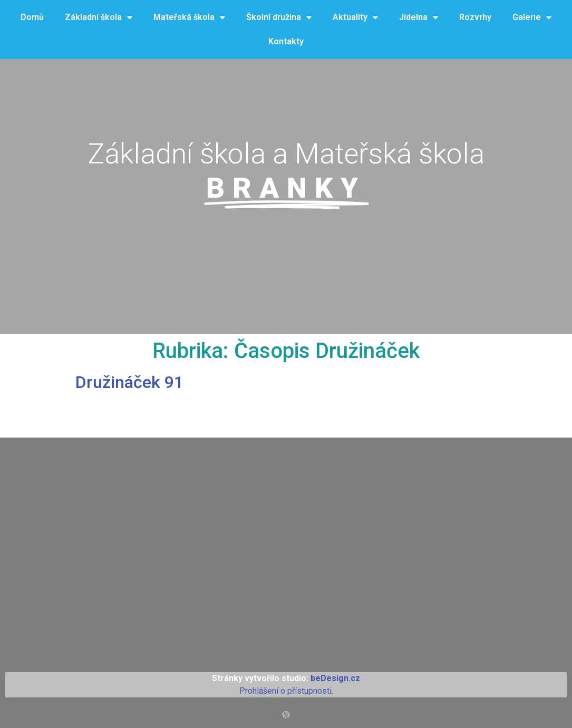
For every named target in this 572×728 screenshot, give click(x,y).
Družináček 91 (129, 382)
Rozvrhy (475, 17)
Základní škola (99, 18)
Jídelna (419, 18)
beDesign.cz (335, 678)
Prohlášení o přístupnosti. (286, 691)
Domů (32, 17)
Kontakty (286, 41)
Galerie (532, 18)
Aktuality (355, 18)
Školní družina (279, 18)
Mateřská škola (189, 18)
